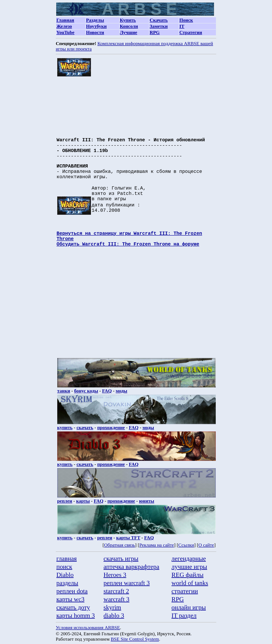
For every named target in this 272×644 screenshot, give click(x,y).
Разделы (95, 20)
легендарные (189, 558)
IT (182, 26)
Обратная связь (120, 545)
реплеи (65, 501)
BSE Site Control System (135, 639)
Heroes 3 (115, 575)
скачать (85, 427)
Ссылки (186, 545)
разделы (67, 583)
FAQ (107, 391)
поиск (64, 567)
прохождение (111, 427)
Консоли (129, 26)
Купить (128, 20)
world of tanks (190, 583)
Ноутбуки (96, 26)
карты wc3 (71, 599)
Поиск (186, 20)
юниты (147, 501)
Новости (95, 32)
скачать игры (121, 558)
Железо (64, 26)
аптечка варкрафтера (131, 567)
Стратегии (191, 32)
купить (65, 427)
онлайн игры (189, 607)
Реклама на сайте (157, 545)
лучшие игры (189, 567)
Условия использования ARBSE (88, 628)
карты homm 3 (76, 615)
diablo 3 (114, 615)
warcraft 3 (117, 599)
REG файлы (188, 575)
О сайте (206, 545)
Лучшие (129, 32)
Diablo (65, 575)
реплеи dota (72, 591)
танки (64, 391)
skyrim (112, 607)
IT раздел (184, 615)
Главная (65, 20)
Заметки (159, 26)
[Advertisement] (136, 105)
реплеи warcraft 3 (127, 583)
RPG (155, 32)
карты (83, 501)
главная (67, 558)
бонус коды (86, 391)
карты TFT (128, 538)
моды (121, 391)
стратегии (185, 591)
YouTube (65, 32)
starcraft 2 (116, 591)
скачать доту (73, 607)
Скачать (159, 20)
